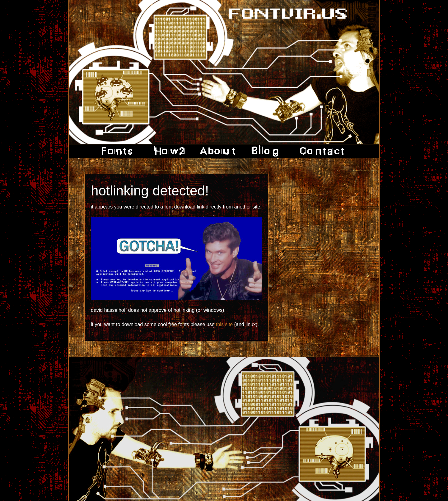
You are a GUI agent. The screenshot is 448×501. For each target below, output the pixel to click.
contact (320, 151)
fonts (120, 151)
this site (224, 324)
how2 (168, 151)
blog (266, 151)
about (218, 151)
